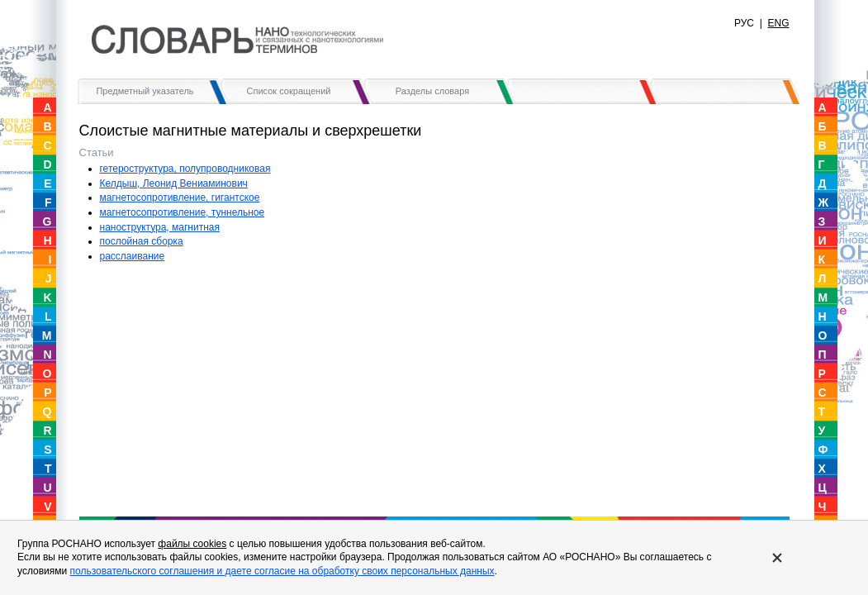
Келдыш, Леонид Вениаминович (174, 183)
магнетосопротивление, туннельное (183, 212)
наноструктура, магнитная (160, 227)
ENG (778, 23)
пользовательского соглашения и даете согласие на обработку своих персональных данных (282, 571)
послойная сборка (142, 241)
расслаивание (133, 256)
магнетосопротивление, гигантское (180, 198)
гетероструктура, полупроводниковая (185, 169)
